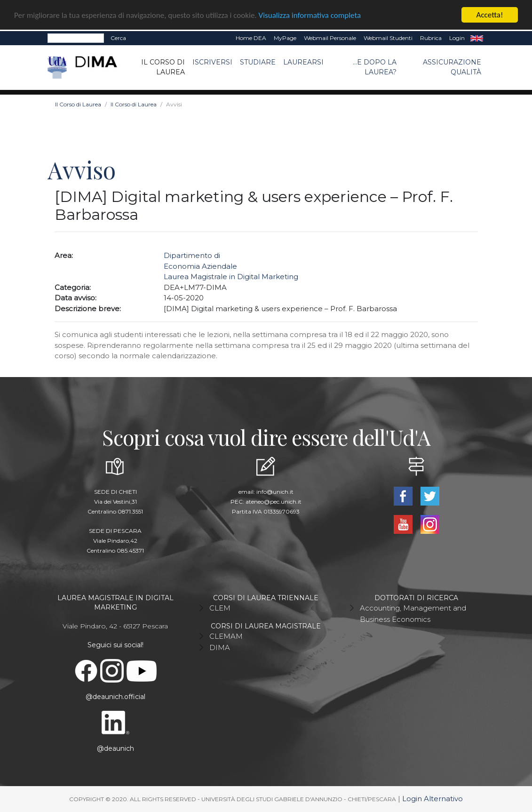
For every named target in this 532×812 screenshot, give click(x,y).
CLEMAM (226, 636)
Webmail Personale (330, 38)
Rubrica (431, 38)
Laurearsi (303, 62)
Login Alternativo (433, 799)
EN (477, 38)
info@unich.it (275, 492)
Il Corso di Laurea (163, 67)
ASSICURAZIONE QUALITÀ (452, 67)
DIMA (220, 647)
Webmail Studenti (388, 38)
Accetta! (490, 15)
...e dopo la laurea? (375, 67)
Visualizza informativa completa (310, 15)
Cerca (118, 38)
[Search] (76, 38)
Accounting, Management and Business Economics (413, 614)
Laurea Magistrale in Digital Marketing (231, 277)
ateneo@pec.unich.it (274, 502)
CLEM (220, 608)
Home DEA (251, 38)
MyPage (285, 38)
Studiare (258, 62)
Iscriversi (212, 62)
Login (457, 38)
